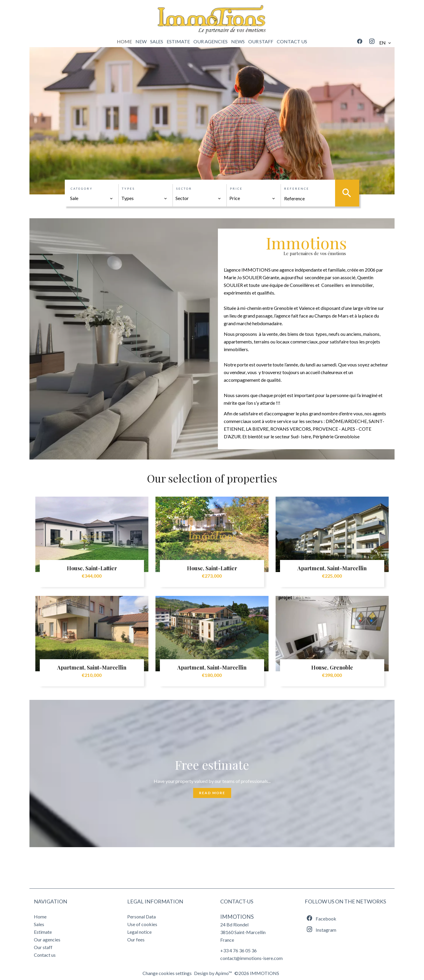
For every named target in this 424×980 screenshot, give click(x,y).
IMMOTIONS (237, 917)
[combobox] (92, 198)
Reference (297, 189)
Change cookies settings (167, 973)
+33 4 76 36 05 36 (238, 950)
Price (236, 189)
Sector (184, 189)
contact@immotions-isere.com (251, 958)
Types (128, 189)
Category (82, 189)
